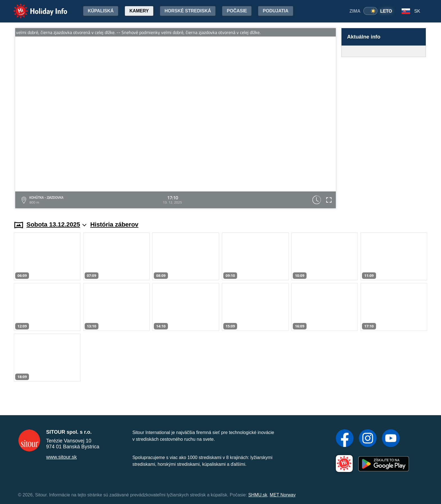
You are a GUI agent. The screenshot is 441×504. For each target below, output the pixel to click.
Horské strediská (188, 11)
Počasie (237, 11)
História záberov (114, 224)
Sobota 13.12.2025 (56, 224)
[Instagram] (368, 439)
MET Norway (283, 495)
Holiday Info (35, 7)
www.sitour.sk (61, 457)
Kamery (139, 11)
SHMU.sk (258, 495)
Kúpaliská (101, 11)
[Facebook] (345, 439)
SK (417, 11)
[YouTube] (391, 439)
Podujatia (275, 11)
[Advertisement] (384, 134)
